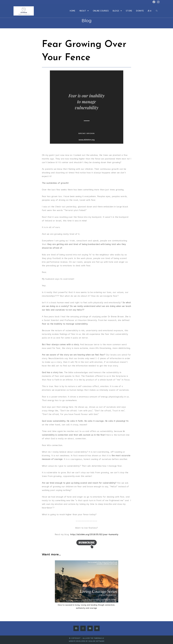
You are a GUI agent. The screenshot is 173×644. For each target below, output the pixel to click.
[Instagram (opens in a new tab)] (158, 2)
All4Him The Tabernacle (93, 638)
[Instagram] (83, 628)
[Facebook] (76, 628)
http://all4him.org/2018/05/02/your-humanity (94, 534)
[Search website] (157, 11)
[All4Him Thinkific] (97, 628)
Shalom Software (96, 641)
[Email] (90, 628)
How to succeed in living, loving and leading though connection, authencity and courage (86, 606)
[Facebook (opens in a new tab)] (154, 2)
